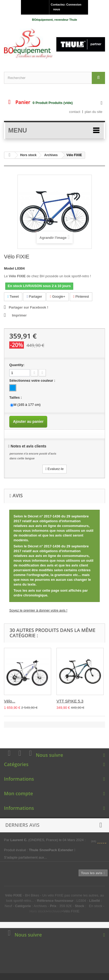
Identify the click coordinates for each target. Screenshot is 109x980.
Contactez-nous (57, 7)
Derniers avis (22, 825)
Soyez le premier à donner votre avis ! (38, 610)
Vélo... (10, 701)
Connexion (74, 5)
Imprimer (19, 315)
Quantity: (17, 365)
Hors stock (28, 155)
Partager (34, 296)
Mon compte (18, 793)
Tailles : (16, 397)
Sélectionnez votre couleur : (33, 381)
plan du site (94, 112)
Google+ (58, 296)
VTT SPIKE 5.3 (70, 701)
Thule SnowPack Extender (52, 850)
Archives (51, 155)
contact (75, 112)
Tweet (13, 296)
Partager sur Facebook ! (29, 307)
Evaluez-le (54, 469)
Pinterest (81, 296)
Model (9, 268)
